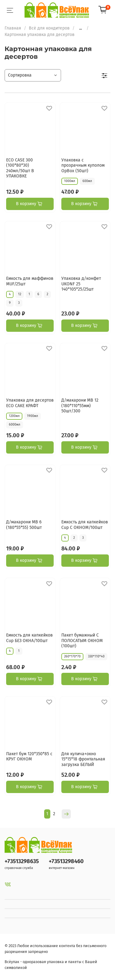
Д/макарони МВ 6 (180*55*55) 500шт (24, 525)
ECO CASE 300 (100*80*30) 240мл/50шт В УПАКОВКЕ (20, 168)
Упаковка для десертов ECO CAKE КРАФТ (30, 403)
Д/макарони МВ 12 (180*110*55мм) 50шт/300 (80, 406)
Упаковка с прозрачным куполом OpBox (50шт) (83, 165)
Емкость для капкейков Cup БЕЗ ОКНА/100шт (29, 638)
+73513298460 (66, 861)
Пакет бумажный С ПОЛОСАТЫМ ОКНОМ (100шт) (82, 641)
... (80, 28)
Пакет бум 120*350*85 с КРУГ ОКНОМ (29, 757)
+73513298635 (22, 861)
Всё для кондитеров (49, 28)
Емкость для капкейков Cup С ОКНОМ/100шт (85, 525)
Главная (13, 28)
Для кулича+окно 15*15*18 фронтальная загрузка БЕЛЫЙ (83, 759)
